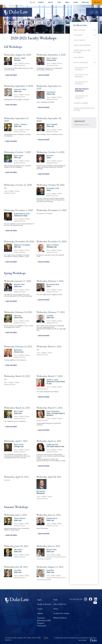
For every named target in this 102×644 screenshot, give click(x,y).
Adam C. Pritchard (52, 245)
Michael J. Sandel (20, 58)
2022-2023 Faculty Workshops (81, 83)
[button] (95, 30)
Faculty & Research (24, 23)
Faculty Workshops (81, 63)
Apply (39, 600)
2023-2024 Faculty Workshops (81, 76)
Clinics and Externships (82, 45)
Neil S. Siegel (18, 412)
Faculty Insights (79, 40)
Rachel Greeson (84, 125)
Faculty (51, 2)
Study (55, 600)
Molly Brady (18, 350)
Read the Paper (11, 75)
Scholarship (78, 35)
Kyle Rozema (41, 491)
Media (67, 2)
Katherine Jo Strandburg (22, 245)
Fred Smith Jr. (51, 92)
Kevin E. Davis (19, 156)
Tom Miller (50, 316)
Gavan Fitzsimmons (53, 412)
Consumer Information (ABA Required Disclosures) (44, 622)
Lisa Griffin (18, 571)
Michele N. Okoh (19, 285)
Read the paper (11, 105)
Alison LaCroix (19, 445)
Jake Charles (18, 550)
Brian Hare (50, 156)
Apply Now (97, 2)
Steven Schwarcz (20, 519)
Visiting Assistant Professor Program (84, 109)
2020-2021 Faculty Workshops (82, 90)
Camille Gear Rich (52, 445)
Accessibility (83, 640)
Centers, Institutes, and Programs (82, 51)
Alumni (75, 2)
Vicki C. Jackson (52, 58)
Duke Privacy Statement (88, 638)
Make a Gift (86, 2)
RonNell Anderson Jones (22, 214)
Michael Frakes (52, 550)
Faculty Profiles (80, 30)
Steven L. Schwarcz (21, 125)
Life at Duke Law (60, 604)
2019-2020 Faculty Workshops (81, 97)
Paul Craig (17, 316)
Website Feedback (60, 618)
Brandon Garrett (52, 519)
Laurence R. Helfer (20, 90)
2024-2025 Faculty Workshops (81, 69)
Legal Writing (78, 57)
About (56, 609)
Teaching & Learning (81, 103)
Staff (59, 2)
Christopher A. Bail (53, 189)
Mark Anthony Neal (53, 285)
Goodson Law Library (61, 613)
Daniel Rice (50, 571)
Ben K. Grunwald (52, 125)
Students (41, 2)
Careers (40, 609)
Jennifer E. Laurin (52, 380)
